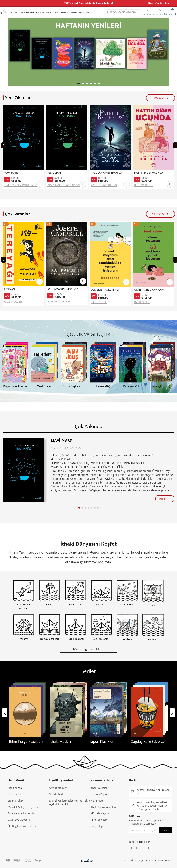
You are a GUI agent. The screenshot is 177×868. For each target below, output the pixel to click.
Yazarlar (58, 12)
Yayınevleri (14, 12)
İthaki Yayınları (99, 788)
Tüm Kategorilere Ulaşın (88, 649)
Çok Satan (30, 12)
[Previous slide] (3, 145)
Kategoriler (48, 12)
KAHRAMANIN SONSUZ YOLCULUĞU (63, 289)
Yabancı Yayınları (101, 794)
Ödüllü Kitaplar (84, 12)
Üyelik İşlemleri (58, 788)
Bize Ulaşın (14, 794)
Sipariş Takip (155, 3)
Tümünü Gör (160, 98)
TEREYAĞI (10, 289)
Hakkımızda (15, 788)
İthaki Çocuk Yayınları (103, 807)
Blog (168, 3)
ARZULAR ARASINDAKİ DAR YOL (106, 173)
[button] (79, 83)
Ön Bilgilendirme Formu (22, 826)
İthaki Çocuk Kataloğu (69, 12)
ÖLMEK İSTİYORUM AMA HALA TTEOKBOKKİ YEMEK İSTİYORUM (150, 290)
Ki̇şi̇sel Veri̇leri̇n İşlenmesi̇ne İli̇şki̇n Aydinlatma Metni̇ (70, 802)
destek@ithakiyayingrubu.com (153, 792)
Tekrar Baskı (39, 12)
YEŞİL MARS (54, 173)
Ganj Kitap (97, 826)
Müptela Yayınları (101, 813)
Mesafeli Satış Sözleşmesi (23, 807)
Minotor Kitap (99, 820)
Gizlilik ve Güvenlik (19, 820)
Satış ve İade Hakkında (21, 813)
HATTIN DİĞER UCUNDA (149, 173)
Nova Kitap (97, 801)
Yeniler (23, 12)
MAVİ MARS (11, 173)
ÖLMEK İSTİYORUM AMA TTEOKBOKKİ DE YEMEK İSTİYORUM (106, 290)
